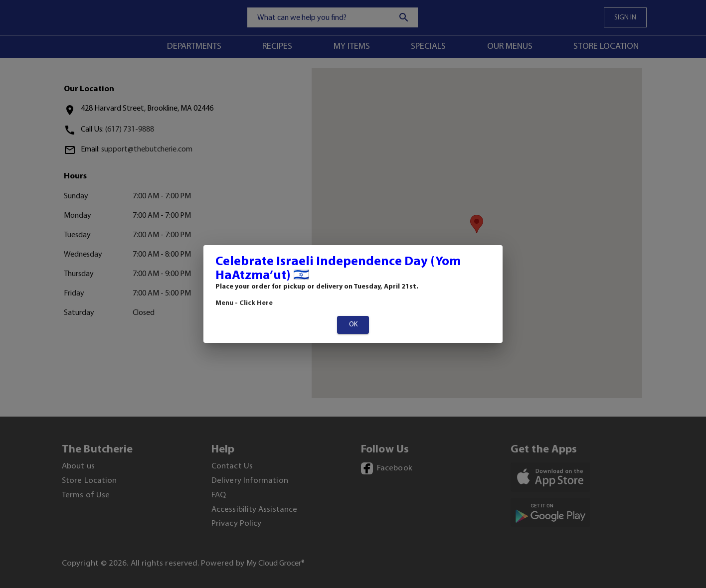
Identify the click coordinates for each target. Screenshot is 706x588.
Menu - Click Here (244, 303)
